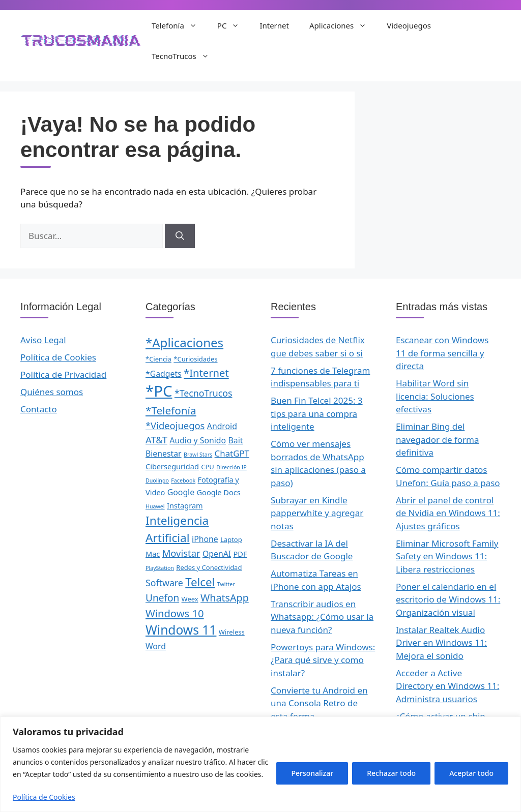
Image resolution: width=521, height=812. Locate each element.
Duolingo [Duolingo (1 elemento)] (157, 480)
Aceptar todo (471, 773)
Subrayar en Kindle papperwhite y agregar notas (317, 513)
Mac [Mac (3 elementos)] (153, 554)
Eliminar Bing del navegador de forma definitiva (438, 439)
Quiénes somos (52, 392)
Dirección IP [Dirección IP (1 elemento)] (231, 467)
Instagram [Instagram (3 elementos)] (185, 505)
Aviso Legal (43, 340)
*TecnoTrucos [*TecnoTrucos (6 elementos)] (204, 393)
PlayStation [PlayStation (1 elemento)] (160, 568)
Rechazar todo (391, 773)
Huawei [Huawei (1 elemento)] (155, 506)
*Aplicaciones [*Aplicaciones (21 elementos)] (184, 342)
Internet (274, 25)
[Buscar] (180, 236)
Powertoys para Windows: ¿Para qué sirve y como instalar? (323, 660)
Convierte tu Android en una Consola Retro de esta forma (319, 703)
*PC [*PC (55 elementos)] (159, 391)
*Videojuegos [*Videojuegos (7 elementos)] (175, 425)
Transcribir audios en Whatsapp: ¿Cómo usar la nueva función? (322, 617)
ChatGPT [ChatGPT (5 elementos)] (232, 453)
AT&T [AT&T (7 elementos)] (156, 440)
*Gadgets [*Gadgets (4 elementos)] (164, 374)
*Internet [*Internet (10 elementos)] (206, 373)
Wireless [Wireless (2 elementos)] (232, 632)
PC (234, 25)
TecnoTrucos (185, 56)
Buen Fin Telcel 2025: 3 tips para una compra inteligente (317, 413)
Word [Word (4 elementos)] (156, 646)
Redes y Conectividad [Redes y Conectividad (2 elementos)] (209, 567)
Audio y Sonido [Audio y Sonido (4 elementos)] (198, 440)
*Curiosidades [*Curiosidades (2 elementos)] (195, 359)
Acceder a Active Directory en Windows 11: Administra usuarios (447, 686)
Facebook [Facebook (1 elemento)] (183, 480)
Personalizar (312, 773)
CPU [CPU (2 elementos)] (208, 467)
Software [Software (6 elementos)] (164, 583)
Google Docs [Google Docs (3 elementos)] (219, 492)
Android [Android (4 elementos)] (222, 426)
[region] (260, 764)
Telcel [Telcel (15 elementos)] (200, 582)
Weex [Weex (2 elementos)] (190, 599)
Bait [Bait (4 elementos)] (236, 440)
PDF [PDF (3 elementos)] (240, 554)
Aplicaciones (343, 25)
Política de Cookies (44, 797)
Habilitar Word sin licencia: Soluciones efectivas (435, 396)
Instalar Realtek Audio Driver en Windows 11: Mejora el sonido (441, 643)
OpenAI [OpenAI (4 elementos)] (217, 554)
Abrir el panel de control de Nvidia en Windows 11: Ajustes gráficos (448, 513)
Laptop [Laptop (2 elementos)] (231, 539)
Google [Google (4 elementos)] (181, 492)
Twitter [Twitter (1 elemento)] (226, 584)
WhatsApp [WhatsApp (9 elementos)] (225, 598)
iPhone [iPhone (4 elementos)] (205, 539)
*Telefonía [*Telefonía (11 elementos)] (171, 410)
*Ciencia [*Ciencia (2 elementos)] (158, 359)
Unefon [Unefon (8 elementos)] (162, 598)
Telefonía (179, 25)
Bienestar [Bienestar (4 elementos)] (164, 454)
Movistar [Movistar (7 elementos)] (181, 553)
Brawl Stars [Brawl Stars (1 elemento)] (198, 455)
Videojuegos (409, 25)
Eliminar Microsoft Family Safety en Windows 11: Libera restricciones (447, 556)
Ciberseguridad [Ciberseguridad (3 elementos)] (172, 466)
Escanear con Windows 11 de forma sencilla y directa (442, 353)
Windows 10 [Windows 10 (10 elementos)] (175, 613)
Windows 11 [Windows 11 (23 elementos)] (181, 630)
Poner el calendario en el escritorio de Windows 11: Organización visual (448, 599)
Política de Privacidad (63, 374)
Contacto (39, 409)
